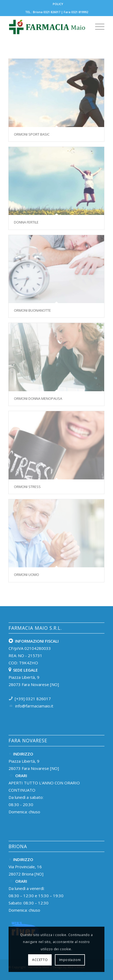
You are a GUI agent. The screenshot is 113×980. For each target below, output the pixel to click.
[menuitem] (58, 4)
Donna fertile (26, 222)
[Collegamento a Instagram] (84, 973)
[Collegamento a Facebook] (92, 973)
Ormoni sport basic (32, 134)
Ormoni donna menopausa (38, 398)
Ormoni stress (27, 487)
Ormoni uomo (27, 575)
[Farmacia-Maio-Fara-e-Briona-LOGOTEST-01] (47, 27)
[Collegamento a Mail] (100, 973)
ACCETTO (40, 960)
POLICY (58, 4)
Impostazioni (70, 960)
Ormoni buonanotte (32, 310)
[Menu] (97, 27)
